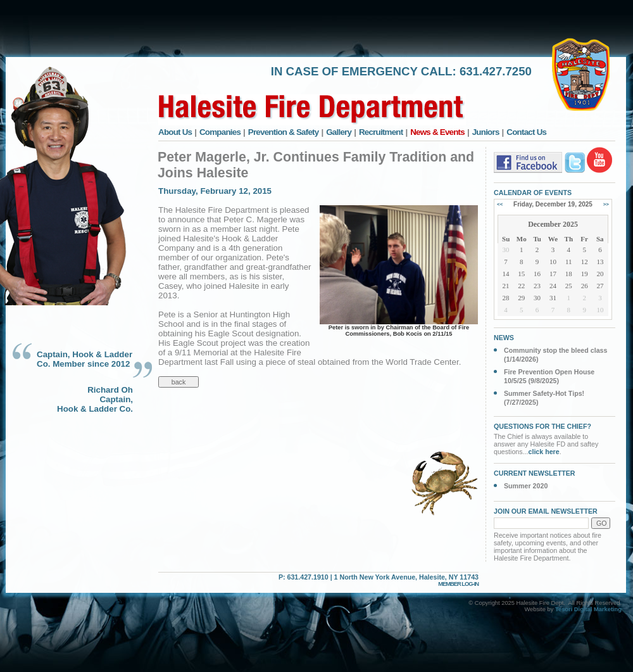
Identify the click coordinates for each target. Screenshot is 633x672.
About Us (175, 132)
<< (500, 204)
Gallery (339, 132)
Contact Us (526, 132)
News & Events (437, 132)
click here (544, 452)
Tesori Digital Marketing (588, 609)
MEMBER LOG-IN (458, 584)
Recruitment (381, 132)
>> (606, 204)
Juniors (486, 132)
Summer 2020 (526, 486)
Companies (220, 132)
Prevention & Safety (284, 132)
